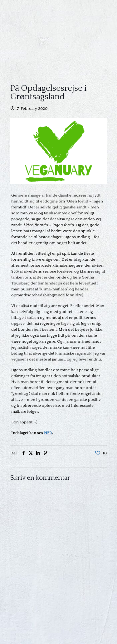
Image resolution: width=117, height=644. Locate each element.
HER (48, 433)
